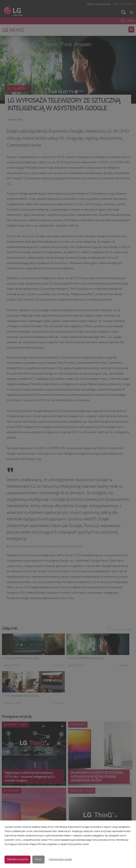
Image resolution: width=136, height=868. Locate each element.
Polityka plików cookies (60, 860)
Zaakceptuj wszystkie (17, 860)
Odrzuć (38, 860)
